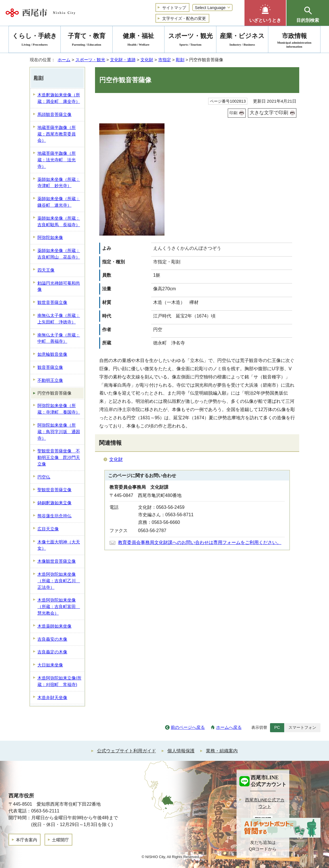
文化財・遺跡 (123, 60)
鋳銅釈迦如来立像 (54, 503)
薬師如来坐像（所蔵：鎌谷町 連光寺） (59, 202)
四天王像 (46, 270)
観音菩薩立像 (50, 367)
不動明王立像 (50, 380)
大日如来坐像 (50, 665)
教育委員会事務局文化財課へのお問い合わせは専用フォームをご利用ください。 (200, 542)
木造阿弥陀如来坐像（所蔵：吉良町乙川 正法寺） (59, 581)
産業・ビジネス (242, 40)
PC (277, 727)
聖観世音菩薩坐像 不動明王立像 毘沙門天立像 (59, 457)
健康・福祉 (138, 40)
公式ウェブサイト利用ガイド (126, 751)
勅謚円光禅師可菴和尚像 (59, 286)
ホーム (64, 60)
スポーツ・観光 (90, 60)
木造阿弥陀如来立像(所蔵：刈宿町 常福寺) (59, 681)
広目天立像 (48, 529)
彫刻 (180, 60)
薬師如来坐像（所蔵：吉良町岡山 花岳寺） (59, 254)
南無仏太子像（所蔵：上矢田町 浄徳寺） (59, 319)
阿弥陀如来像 (50, 237)
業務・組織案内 (222, 751)
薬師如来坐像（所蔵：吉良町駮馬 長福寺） (59, 221)
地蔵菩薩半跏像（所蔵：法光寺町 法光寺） (57, 160)
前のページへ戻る (188, 727)
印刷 (233, 113)
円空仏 (44, 477)
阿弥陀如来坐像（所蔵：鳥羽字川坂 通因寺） (59, 432)
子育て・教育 (87, 40)
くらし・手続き (35, 40)
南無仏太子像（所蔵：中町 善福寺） (59, 338)
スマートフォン (302, 727)
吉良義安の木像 (52, 639)
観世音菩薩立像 (52, 302)
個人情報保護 (181, 751)
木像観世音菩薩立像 (57, 561)
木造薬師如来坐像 (54, 626)
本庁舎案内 (27, 840)
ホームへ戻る (229, 727)
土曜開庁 (60, 840)
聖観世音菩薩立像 (54, 490)
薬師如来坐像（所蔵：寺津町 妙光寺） (59, 183)
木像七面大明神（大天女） (59, 545)
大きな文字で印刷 (269, 113)
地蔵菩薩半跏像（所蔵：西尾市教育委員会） (57, 134)
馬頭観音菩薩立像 (54, 114)
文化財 (147, 60)
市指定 (165, 60)
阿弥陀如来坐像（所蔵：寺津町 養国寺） (59, 409)
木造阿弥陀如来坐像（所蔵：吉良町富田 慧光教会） (59, 606)
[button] (265, 13)
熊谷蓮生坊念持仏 (54, 516)
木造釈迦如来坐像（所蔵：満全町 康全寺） (59, 98)
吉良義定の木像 (52, 652)
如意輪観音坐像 (52, 354)
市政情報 (294, 40)
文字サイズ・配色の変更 (184, 18)
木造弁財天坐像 (52, 697)
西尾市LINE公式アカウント (265, 803)
